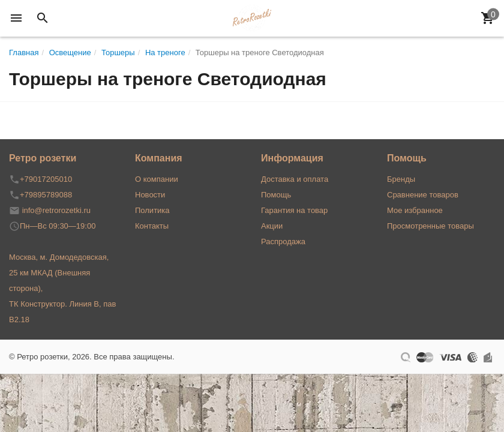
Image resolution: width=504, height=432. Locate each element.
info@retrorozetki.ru (56, 210)
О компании (157, 179)
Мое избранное (415, 210)
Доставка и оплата (295, 179)
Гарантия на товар (294, 210)
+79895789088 (46, 195)
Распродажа (283, 241)
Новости (150, 195)
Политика (152, 210)
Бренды (401, 179)
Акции (272, 226)
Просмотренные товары (430, 226)
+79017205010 (46, 179)
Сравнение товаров (423, 195)
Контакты (152, 226)
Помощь (276, 195)
